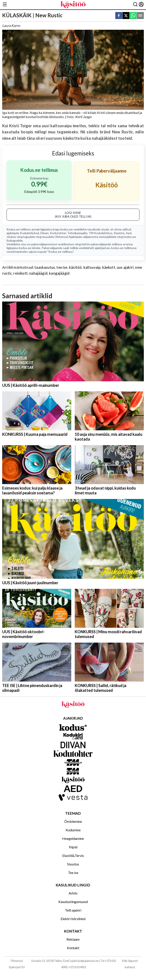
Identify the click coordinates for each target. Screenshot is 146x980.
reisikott (20, 273)
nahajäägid (38, 273)
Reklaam (73, 939)
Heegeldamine (73, 838)
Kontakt (73, 948)
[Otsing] (135, 5)
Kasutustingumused (73, 902)
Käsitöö (119, 233)
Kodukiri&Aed (29, 233)
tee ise (62, 267)
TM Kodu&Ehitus (101, 233)
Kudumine (73, 830)
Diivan (44, 233)
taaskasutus (45, 267)
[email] (140, 16)
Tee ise (73, 873)
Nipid (73, 847)
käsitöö (75, 267)
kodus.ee (67, 229)
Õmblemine (73, 821)
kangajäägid (59, 273)
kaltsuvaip (92, 267)
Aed (129, 233)
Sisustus (73, 864)
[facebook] (119, 16)
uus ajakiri (125, 267)
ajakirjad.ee (102, 248)
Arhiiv (73, 893)
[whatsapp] (133, 16)
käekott (109, 267)
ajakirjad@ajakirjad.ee (85, 961)
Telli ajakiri (73, 910)
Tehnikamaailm (77, 233)
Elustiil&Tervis (73, 855)
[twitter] (126, 16)
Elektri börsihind (73, 919)
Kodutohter (58, 233)
